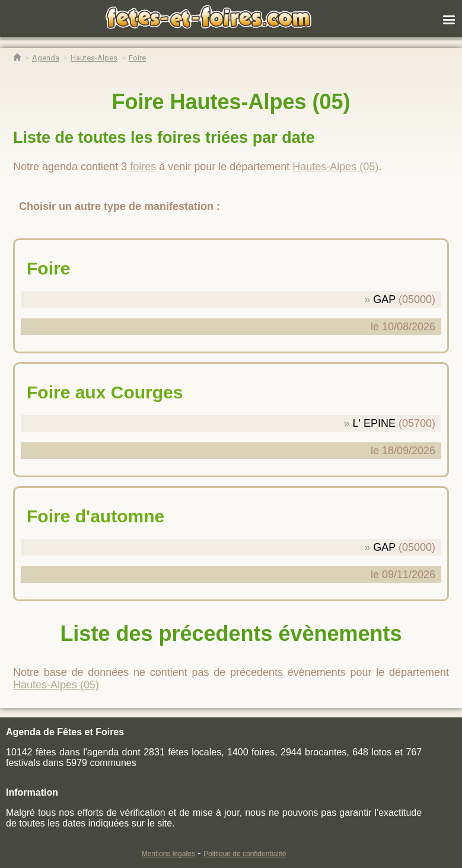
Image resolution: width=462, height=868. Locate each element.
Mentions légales (168, 854)
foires (143, 167)
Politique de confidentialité (245, 854)
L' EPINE (374, 423)
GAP (384, 299)
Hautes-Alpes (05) (335, 167)
